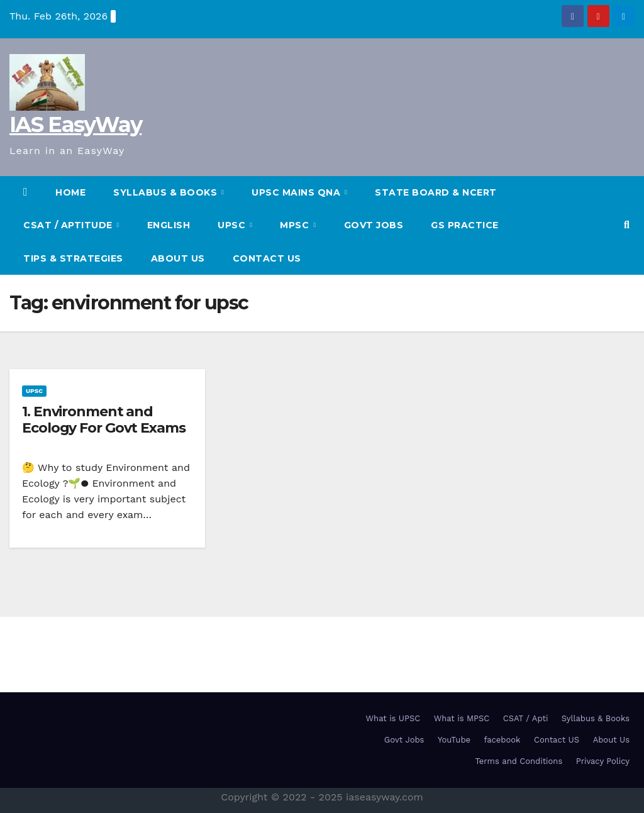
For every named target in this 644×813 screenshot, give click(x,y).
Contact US (267, 258)
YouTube (454, 740)
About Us (178, 258)
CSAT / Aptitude (69, 225)
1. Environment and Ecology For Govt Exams (104, 420)
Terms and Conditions (519, 761)
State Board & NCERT (436, 192)
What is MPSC (462, 718)
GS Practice (465, 225)
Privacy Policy (603, 761)
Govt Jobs (374, 225)
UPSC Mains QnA (297, 192)
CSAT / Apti (526, 718)
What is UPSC (393, 718)
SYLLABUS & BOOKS (167, 192)
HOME (70, 192)
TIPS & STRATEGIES (73, 258)
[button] (627, 225)
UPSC (233, 225)
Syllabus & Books (596, 718)
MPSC (296, 225)
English (169, 225)
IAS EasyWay (75, 124)
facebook (502, 740)
